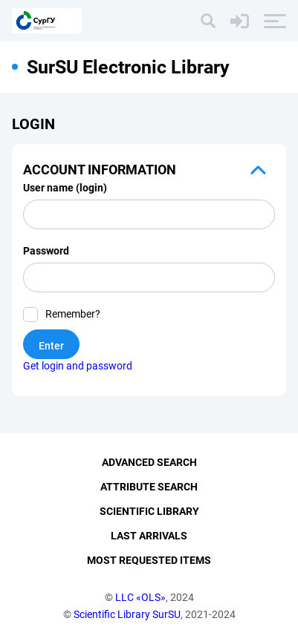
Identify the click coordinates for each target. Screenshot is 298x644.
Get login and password (78, 366)
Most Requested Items (149, 560)
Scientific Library (149, 511)
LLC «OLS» (140, 597)
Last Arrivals (149, 536)
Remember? (73, 314)
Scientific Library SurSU (127, 614)
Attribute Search (149, 487)
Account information (100, 170)
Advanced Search (149, 462)
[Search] (208, 21)
